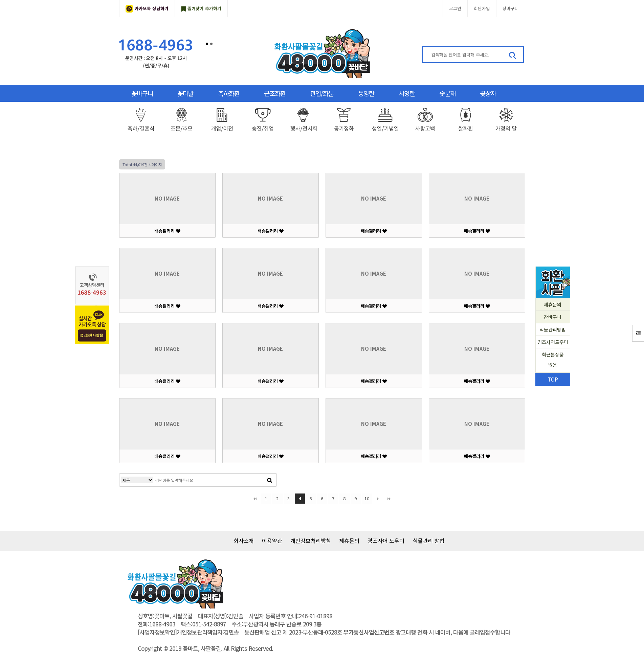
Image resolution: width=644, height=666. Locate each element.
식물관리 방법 (428, 541)
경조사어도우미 (553, 342)
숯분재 (447, 93)
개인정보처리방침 (311, 541)
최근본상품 (553, 360)
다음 (378, 499)
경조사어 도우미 (386, 541)
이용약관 (272, 541)
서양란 (407, 93)
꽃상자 (488, 93)
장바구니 (511, 8)
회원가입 (482, 8)
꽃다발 (185, 93)
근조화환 (275, 93)
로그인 (455, 8)
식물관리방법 (553, 329)
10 (367, 498)
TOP (553, 379)
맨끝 (389, 499)
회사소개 (244, 541)
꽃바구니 (142, 93)
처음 (255, 499)
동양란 (366, 93)
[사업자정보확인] (157, 632)
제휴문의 (553, 304)
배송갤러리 (167, 231)
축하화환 (229, 93)
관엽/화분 (322, 93)
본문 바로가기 (0, 0)
